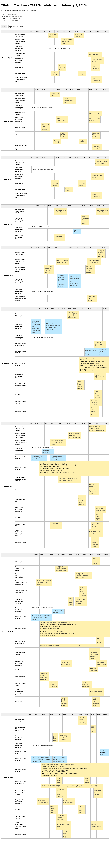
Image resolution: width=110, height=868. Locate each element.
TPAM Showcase (13, 21)
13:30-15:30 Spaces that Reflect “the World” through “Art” (59, 760)
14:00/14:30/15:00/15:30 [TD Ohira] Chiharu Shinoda (58, 442)
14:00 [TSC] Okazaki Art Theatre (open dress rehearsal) (61, 793)
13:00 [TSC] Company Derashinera (53, 684)
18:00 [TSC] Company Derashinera (86, 684)
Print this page (18, 26)
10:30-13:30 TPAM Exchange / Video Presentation (37, 458)
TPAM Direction (11, 14)
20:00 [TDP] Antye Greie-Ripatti (98, 344)
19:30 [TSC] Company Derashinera (95, 402)
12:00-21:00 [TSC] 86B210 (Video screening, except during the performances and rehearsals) (68, 646)
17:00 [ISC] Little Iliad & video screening (81, 601)
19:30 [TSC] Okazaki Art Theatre (98, 793)
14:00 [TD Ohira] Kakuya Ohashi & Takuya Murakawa (61, 569)
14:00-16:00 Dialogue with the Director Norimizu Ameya (57, 458)
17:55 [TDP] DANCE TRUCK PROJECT (81, 385)
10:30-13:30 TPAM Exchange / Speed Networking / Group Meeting (41, 617)
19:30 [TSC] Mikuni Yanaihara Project (94, 411)
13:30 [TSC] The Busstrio (55, 183)
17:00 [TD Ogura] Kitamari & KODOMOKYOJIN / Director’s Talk (83, 576)
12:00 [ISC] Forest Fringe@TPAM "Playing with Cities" (56, 463)
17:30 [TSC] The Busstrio (82, 183)
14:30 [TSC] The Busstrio (62, 67)
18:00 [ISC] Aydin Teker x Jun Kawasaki (85, 220)
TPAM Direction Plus (14, 19)
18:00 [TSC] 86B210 (87, 781)
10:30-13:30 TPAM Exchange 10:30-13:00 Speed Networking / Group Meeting (41, 760)
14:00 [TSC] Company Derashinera (54, 525)
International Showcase (14, 16)
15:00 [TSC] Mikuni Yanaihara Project (64, 702)
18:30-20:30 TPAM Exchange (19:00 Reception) (91, 352)
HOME (4, 26)
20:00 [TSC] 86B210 (99, 641)
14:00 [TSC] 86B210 (59, 781)
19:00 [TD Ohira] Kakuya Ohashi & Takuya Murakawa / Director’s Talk (97, 429)
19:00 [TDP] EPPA (94, 54)
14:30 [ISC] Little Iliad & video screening (65, 738)
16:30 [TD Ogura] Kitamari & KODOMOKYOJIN (74, 436)
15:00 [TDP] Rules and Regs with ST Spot (67, 41)
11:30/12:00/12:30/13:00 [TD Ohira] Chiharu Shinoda (44, 583)
